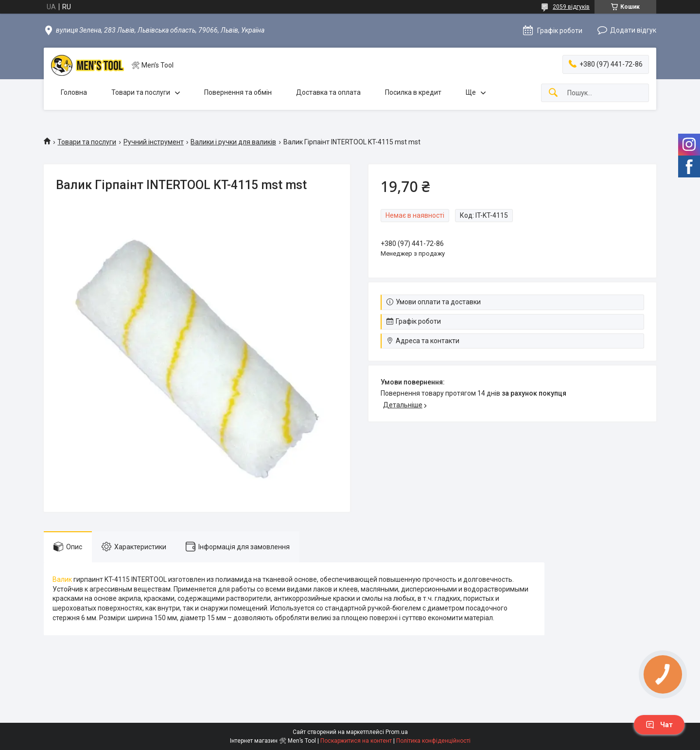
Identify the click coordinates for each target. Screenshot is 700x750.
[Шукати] (553, 93)
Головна (74, 92)
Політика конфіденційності (433, 741)
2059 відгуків (571, 7)
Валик (62, 579)
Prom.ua (397, 732)
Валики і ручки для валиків (233, 142)
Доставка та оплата (328, 92)
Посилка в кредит (413, 92)
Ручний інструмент (154, 142)
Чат (659, 725)
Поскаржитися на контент (356, 741)
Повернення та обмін (238, 92)
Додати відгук (633, 30)
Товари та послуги (141, 92)
